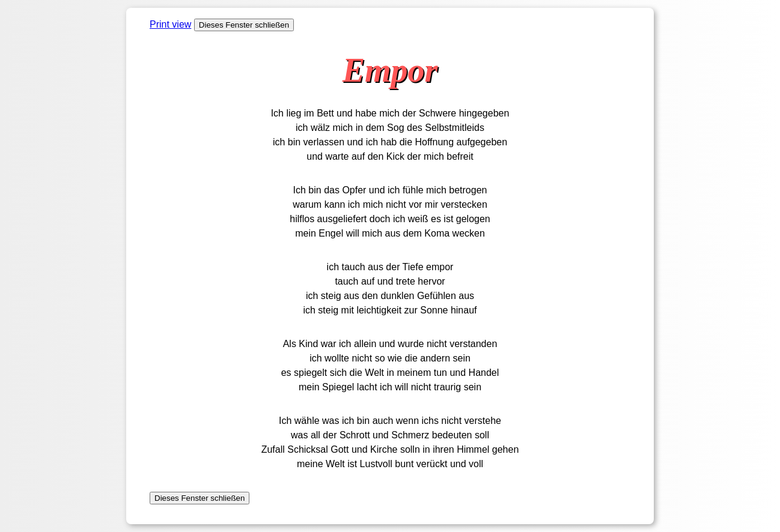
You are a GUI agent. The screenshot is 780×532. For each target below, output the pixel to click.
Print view (170, 24)
